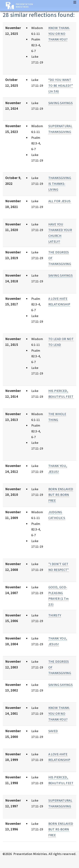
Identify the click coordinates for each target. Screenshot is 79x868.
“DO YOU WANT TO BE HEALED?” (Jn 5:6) (61, 85)
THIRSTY (55, 615)
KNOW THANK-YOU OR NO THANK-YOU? (59, 34)
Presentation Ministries (24, 5)
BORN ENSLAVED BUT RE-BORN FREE (61, 495)
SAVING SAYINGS (61, 103)
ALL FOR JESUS (60, 201)
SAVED (53, 731)
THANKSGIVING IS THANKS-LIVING (60, 184)
